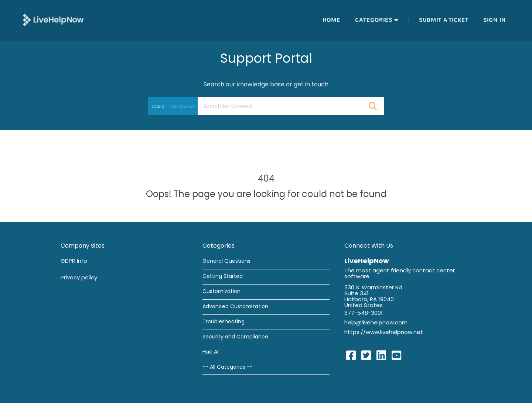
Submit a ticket (444, 20)
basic (158, 106)
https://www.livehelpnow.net (384, 332)
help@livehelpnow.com (376, 322)
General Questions (226, 261)
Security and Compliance (235, 337)
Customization (221, 291)
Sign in (495, 20)
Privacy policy (79, 277)
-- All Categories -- (228, 367)
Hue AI (210, 352)
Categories (374, 20)
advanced (182, 106)
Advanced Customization (235, 306)
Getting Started (223, 276)
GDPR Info (74, 261)
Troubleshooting (224, 321)
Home (331, 20)
